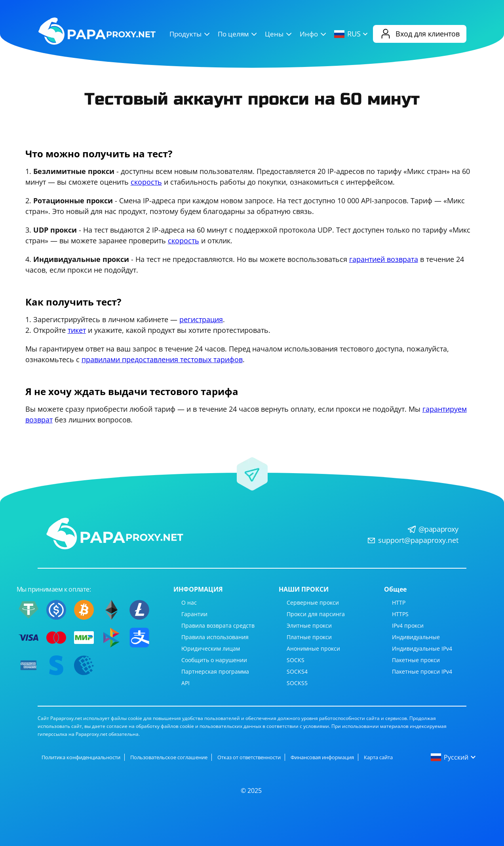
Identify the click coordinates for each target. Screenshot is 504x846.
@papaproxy (438, 529)
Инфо (314, 34)
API (185, 683)
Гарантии (194, 614)
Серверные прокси (313, 603)
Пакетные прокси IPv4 (422, 671)
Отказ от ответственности (249, 757)
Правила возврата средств (218, 625)
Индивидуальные (416, 637)
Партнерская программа (215, 671)
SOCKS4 (297, 671)
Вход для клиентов (420, 34)
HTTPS (400, 614)
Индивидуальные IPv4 (422, 648)
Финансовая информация (322, 757)
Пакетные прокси (416, 660)
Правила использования (215, 637)
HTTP (399, 603)
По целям (238, 34)
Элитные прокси (309, 625)
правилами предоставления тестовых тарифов (162, 359)
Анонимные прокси (313, 648)
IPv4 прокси (408, 625)
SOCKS (296, 660)
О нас (189, 603)
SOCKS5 (297, 683)
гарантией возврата (384, 259)
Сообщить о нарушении (214, 660)
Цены (279, 34)
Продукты (191, 34)
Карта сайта (378, 757)
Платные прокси (309, 637)
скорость (146, 182)
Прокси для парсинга (316, 614)
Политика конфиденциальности (81, 757)
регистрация (201, 319)
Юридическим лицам (211, 648)
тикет (77, 330)
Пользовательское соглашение (169, 757)
